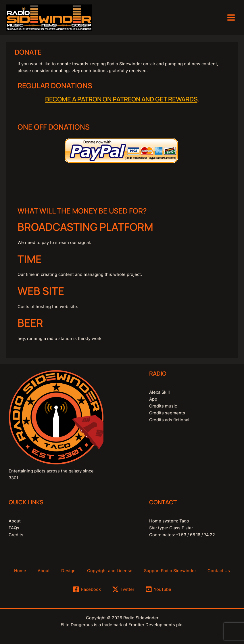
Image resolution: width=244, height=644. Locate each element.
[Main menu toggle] (231, 18)
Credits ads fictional (169, 420)
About (15, 521)
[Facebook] (87, 589)
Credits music (163, 406)
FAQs (14, 528)
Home (20, 571)
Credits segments (167, 413)
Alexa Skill (160, 392)
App (153, 399)
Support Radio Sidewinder (170, 571)
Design (68, 571)
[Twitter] (123, 589)
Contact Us (219, 571)
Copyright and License (110, 571)
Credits (16, 535)
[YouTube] (158, 589)
